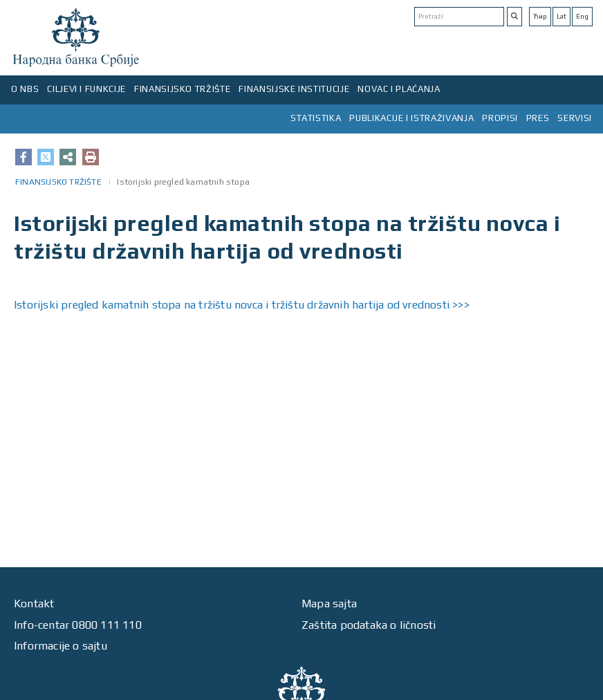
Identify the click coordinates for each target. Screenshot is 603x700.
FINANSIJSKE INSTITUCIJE (294, 89)
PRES (538, 118)
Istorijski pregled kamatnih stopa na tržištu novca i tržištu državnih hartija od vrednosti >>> (242, 305)
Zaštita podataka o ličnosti (369, 625)
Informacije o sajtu (61, 646)
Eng (582, 16)
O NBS (25, 89)
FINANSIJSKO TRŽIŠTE (182, 89)
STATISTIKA (316, 118)
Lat (562, 16)
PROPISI (500, 118)
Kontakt (34, 604)
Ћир (540, 16)
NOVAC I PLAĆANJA (399, 89)
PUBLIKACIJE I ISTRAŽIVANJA (411, 118)
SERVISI (575, 118)
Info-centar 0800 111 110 (78, 625)
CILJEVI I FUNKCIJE (86, 89)
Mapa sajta (329, 604)
